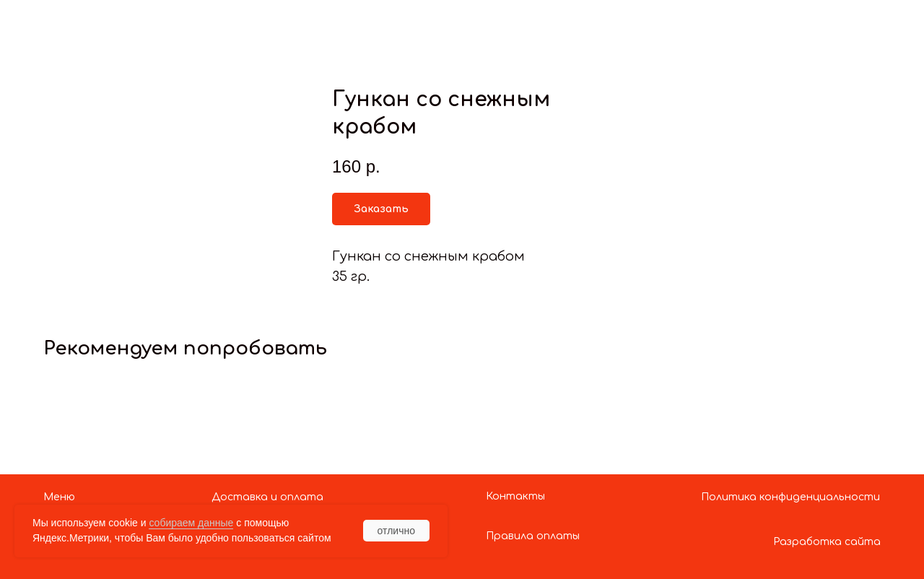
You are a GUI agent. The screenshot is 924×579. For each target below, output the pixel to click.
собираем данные (191, 523)
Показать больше (84, 24)
